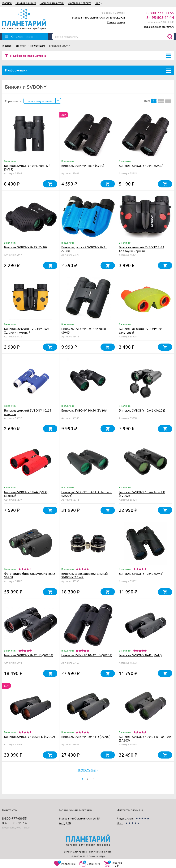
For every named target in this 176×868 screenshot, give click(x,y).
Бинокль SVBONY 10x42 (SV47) (141, 573)
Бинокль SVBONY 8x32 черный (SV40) (84, 330)
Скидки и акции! (26, 3)
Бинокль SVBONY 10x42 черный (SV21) (27, 167)
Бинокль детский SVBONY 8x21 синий (84, 249)
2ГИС (120, 823)
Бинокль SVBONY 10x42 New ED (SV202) (142, 494)
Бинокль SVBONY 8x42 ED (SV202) (86, 737)
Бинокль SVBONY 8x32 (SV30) (83, 165)
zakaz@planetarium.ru (161, 27)
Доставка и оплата (80, 3)
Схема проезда (116, 22)
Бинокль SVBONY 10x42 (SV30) (141, 165)
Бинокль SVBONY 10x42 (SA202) (142, 410)
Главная (7, 3)
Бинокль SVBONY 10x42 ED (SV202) (87, 655)
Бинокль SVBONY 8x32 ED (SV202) (29, 655)
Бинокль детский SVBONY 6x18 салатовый (142, 330)
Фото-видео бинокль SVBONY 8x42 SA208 (30, 575)
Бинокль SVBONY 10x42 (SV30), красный (27, 494)
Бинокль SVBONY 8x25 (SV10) (25, 247)
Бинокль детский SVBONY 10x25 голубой (28, 412)
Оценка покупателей (39, 101)
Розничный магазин (52, 3)
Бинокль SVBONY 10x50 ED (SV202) (29, 737)
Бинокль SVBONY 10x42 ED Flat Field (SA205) (145, 738)
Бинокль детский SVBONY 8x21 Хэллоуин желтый (27, 330)
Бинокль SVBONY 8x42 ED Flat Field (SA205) (87, 494)
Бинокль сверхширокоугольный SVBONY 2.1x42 (85, 575)
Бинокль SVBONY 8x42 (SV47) (140, 655)
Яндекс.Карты (126, 818)
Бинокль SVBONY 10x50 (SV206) (84, 410)
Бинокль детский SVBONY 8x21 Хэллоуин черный (142, 249)
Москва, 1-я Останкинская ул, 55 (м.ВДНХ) (99, 17)
